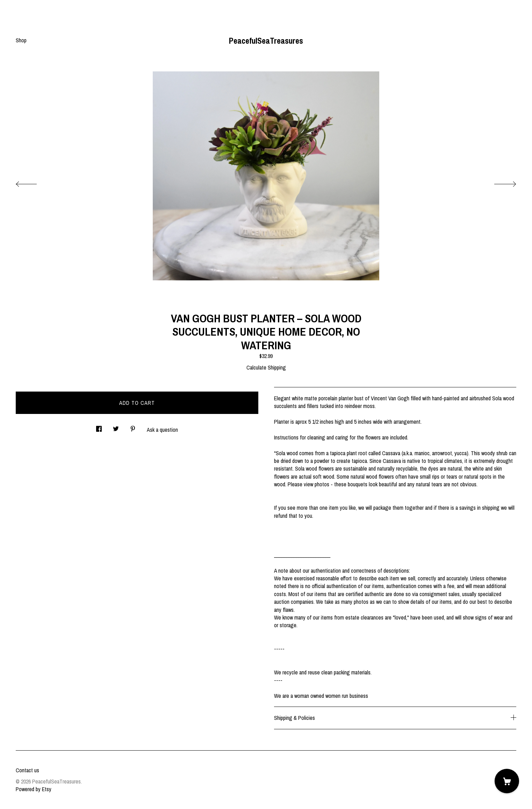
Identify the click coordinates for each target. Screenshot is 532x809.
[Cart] (507, 781)
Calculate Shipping (266, 367)
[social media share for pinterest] (133, 427)
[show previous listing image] (33, 182)
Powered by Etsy (34, 789)
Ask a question (162, 430)
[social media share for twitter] (116, 427)
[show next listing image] (499, 182)
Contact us (27, 770)
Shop (21, 40)
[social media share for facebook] (99, 427)
